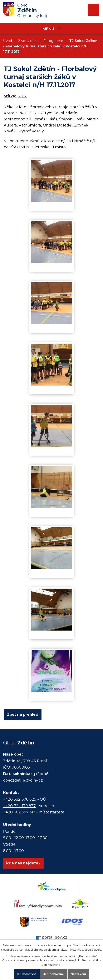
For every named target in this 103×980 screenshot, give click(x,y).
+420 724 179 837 (19, 806)
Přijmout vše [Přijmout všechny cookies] (27, 974)
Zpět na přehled (23, 714)
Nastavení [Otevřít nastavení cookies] (78, 974)
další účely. (95, 950)
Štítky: (10, 96)
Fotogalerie (53, 41)
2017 (23, 96)
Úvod (8, 41)
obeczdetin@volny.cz (23, 780)
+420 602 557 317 (19, 812)
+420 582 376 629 (20, 799)
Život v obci (28, 41)
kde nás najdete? (23, 863)
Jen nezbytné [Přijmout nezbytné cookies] (54, 974)
